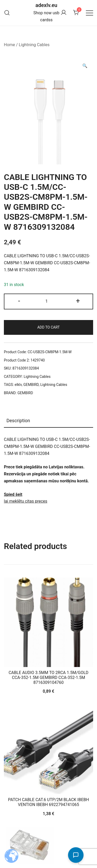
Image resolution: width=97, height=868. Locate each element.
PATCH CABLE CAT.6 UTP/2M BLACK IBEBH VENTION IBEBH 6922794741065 (48, 802)
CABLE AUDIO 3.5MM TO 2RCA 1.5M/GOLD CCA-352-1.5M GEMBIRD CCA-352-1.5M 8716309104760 (48, 678)
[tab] (48, 421)
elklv (18, 385)
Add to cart (48, 327)
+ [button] (78, 301)
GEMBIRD (31, 385)
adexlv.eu (46, 5)
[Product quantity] (49, 301)
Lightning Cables (34, 45)
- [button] (19, 301)
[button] (85, 66)
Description (18, 421)
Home (9, 45)
